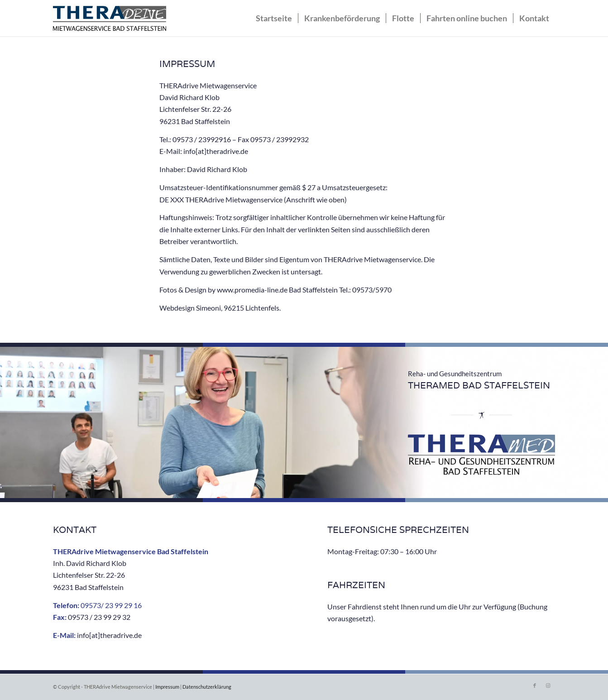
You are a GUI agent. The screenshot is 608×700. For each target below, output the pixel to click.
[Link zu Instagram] (548, 686)
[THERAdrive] (110, 20)
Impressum (167, 687)
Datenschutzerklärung (207, 687)
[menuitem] (274, 18)
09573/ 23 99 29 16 (111, 605)
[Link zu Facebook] (535, 686)
